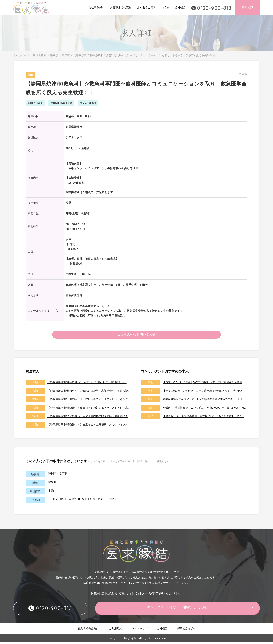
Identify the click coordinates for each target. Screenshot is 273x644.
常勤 (51, 492)
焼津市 (66, 55)
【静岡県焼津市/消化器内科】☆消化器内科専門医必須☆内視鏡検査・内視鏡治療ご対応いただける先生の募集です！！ (90, 418)
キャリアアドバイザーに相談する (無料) (187, 609)
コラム (165, 7)
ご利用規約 (115, 630)
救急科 (53, 483)
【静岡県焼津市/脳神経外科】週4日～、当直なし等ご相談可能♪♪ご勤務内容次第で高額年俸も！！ (90, 384)
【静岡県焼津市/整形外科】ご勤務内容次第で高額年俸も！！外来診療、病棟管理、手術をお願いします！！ (90, 392)
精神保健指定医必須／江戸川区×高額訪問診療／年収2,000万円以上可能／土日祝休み (205, 401)
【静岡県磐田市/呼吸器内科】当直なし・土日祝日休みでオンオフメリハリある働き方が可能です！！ (90, 426)
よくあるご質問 (146, 7)
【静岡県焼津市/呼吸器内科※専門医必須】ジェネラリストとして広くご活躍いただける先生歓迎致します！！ (90, 409)
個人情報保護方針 (88, 630)
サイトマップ (140, 630)
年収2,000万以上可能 (82, 500)
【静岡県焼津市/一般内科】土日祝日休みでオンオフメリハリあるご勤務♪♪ (90, 401)
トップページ (21, 55)
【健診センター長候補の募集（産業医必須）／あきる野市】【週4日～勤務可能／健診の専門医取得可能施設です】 (205, 418)
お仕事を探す (96, 7)
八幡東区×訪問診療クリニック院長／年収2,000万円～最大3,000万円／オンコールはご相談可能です (205, 409)
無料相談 (247, 7)
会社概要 (180, 7)
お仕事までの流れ (121, 7)
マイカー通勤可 (107, 500)
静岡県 (54, 55)
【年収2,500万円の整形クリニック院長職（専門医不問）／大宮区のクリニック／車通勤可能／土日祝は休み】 (205, 392)
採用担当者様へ (187, 630)
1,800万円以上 (58, 500)
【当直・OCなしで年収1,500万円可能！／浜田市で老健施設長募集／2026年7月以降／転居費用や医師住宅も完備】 (205, 384)
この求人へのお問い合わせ (137, 335)
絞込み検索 (40, 55)
